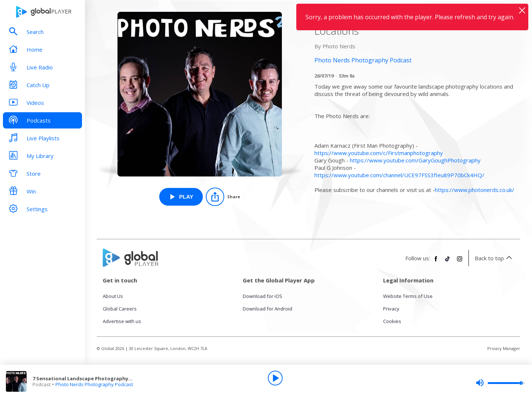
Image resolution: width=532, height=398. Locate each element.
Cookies (392, 321)
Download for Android (267, 309)
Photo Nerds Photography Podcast (94, 384)
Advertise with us (122, 321)
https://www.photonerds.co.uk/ (475, 190)
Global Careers (120, 309)
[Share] (223, 197)
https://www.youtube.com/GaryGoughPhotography (415, 160)
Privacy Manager (504, 348)
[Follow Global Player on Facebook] (436, 262)
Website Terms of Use (408, 296)
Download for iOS (262, 296)
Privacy (391, 309)
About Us (113, 296)
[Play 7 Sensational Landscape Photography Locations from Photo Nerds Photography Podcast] (181, 197)
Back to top (495, 258)
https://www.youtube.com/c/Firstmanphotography (379, 153)
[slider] (500, 383)
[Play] (275, 378)
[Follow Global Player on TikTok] (448, 262)
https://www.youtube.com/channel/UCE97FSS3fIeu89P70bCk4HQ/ (399, 175)
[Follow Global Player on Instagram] (460, 262)
